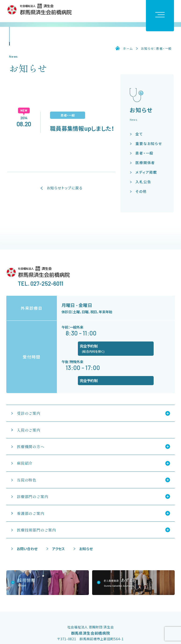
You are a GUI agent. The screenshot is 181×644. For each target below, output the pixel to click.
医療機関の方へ (31, 447)
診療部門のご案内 (33, 496)
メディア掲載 (146, 172)
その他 (141, 191)
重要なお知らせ (149, 143)
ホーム (128, 49)
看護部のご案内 (31, 513)
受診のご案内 (29, 413)
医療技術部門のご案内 (36, 530)
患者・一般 (144, 153)
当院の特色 (27, 480)
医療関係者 (145, 163)
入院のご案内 (29, 430)
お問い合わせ (27, 549)
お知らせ (86, 549)
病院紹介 (25, 463)
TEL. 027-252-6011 (41, 283)
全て (139, 134)
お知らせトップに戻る (65, 188)
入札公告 (143, 182)
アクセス (58, 549)
